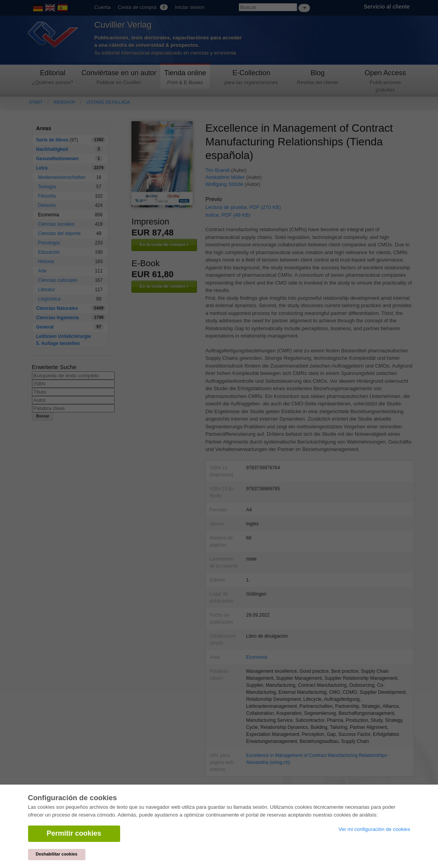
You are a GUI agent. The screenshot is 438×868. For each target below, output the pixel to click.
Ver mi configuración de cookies (374, 829)
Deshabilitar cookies (57, 854)
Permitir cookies (74, 833)
